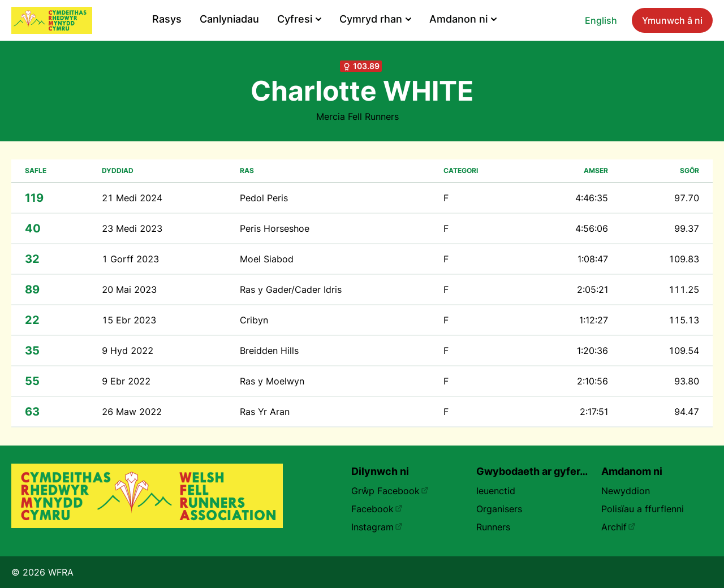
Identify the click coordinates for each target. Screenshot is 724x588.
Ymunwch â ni (672, 20)
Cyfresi (299, 19)
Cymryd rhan (375, 19)
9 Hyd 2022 (128, 351)
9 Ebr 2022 (126, 381)
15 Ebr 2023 (129, 320)
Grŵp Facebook (390, 491)
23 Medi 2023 (132, 228)
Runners (493, 527)
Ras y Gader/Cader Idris (291, 289)
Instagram (377, 527)
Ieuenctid (496, 491)
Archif (619, 527)
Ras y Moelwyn (272, 381)
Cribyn (254, 320)
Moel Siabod (267, 259)
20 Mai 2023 (129, 289)
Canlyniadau (229, 19)
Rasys (167, 19)
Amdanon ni (463, 19)
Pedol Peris (264, 198)
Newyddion (626, 491)
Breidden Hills (269, 351)
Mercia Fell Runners (357, 116)
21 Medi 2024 (132, 198)
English (601, 20)
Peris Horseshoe (275, 228)
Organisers (499, 509)
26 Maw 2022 (132, 412)
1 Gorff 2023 (130, 259)
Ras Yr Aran (265, 412)
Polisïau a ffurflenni (643, 509)
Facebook (377, 509)
